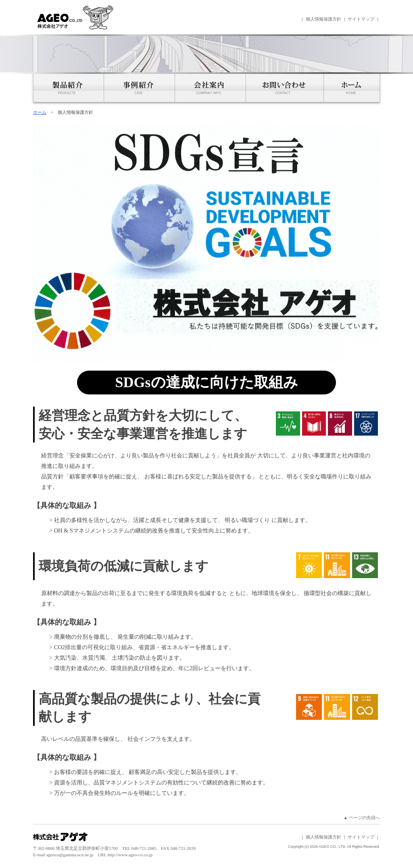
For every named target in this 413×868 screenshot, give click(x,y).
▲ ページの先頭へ (362, 818)
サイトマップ (361, 19)
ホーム (40, 112)
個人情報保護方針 (323, 19)
